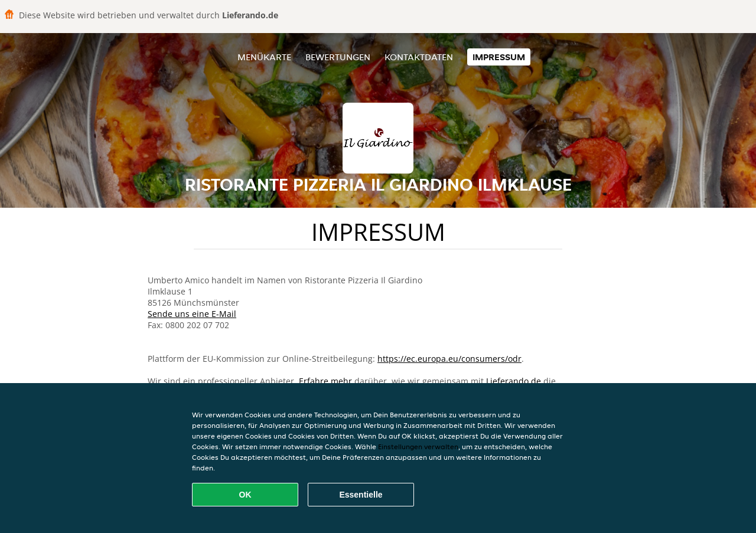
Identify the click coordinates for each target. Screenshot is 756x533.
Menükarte (264, 57)
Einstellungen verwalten (418, 447)
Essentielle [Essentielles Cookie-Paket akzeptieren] (361, 495)
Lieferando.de (514, 381)
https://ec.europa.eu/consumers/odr (449, 359)
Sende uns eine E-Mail (192, 314)
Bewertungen (338, 57)
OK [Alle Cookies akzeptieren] (245, 495)
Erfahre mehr (325, 381)
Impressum (499, 57)
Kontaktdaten (419, 57)
